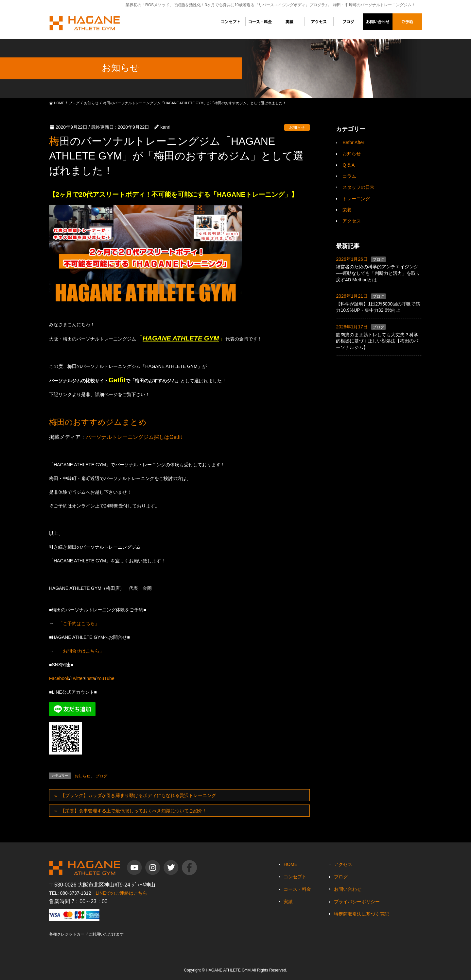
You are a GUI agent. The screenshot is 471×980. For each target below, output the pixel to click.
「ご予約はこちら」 (79, 623)
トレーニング (356, 199)
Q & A (349, 165)
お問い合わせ (348, 889)
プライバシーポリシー (357, 902)
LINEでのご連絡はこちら (121, 893)
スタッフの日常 (358, 187)
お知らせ (297, 127)
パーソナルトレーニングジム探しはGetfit (134, 437)
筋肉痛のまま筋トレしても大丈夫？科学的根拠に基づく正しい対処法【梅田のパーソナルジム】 (377, 341)
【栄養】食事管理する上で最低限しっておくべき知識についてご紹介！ (134, 811)
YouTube (105, 678)
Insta (90, 678)
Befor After (353, 142)
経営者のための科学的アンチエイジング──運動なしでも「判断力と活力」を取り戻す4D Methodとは (378, 273)
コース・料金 (297, 889)
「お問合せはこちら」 (81, 651)
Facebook (59, 678)
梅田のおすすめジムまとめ (99, 422)
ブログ (101, 776)
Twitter (77, 678)
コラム (349, 176)
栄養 (347, 210)
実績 (288, 902)
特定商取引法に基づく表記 (361, 914)
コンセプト (295, 877)
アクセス (352, 221)
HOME (290, 864)
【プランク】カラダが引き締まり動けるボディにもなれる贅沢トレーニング (138, 795)
